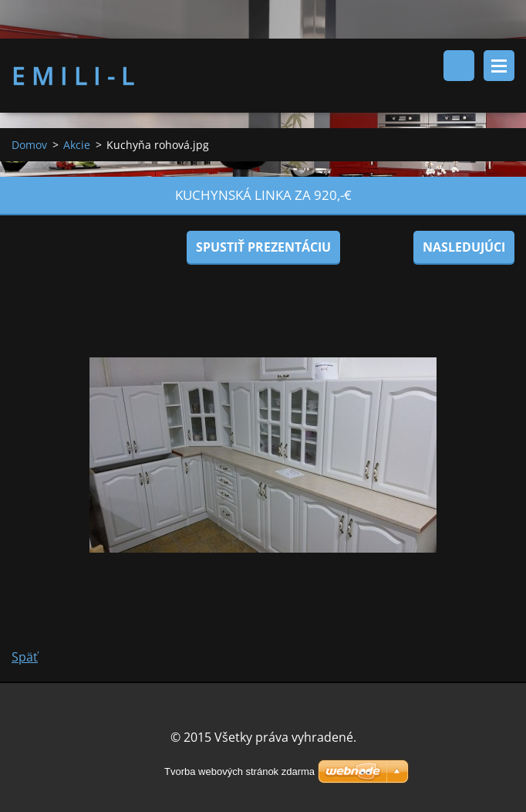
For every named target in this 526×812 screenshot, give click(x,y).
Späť (25, 658)
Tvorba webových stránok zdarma (239, 771)
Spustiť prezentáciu (263, 248)
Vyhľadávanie (459, 66)
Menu (499, 66)
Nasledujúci (464, 248)
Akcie (77, 145)
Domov (29, 145)
